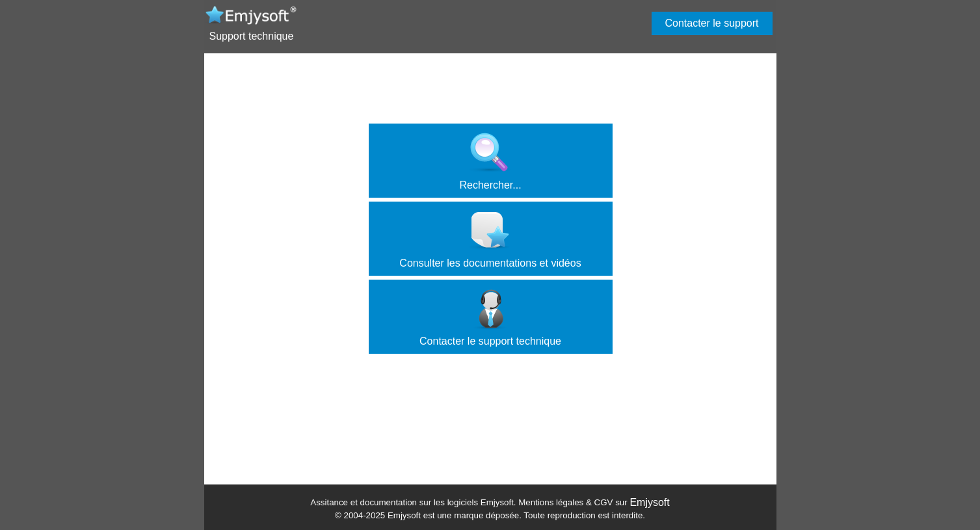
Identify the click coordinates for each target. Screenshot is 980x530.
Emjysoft (649, 502)
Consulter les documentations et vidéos (490, 240)
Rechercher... (490, 162)
